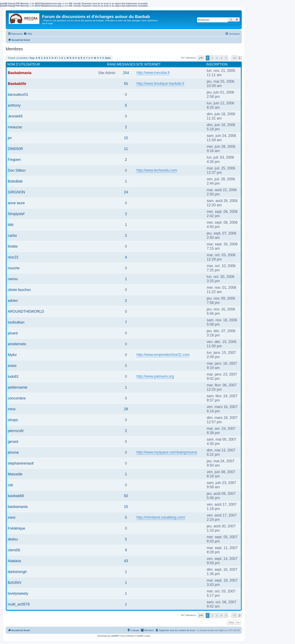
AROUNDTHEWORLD (26, 311)
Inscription (217, 64)
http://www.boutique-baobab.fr (160, 83)
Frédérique (16, 528)
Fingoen (14, 160)
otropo (13, 420)
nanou (13, 279)
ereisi (12, 366)
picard (13, 333)
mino (12, 409)
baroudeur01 (18, 95)
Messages (126, 64)
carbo (12, 236)
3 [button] (217, 58)
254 (126, 73)
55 (126, 84)
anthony (14, 105)
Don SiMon (17, 170)
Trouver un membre (18, 58)
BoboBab (15, 181)
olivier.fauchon (19, 290)
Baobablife (17, 84)
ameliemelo (17, 344)
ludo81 (13, 377)
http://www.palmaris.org (155, 376)
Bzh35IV (15, 583)
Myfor (12, 355)
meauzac (15, 127)
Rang (112, 64)
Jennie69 (15, 116)
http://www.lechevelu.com (157, 170)
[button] (201, 58)
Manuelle (15, 474)
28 (126, 409)
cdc (11, 485)
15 (126, 138)
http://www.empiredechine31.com (163, 355)
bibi (11, 225)
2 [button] (212, 58)
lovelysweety (18, 593)
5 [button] (226, 58)
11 (126, 149)
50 (126, 496)
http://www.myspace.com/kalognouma (167, 452)
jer (10, 138)
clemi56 (14, 550)
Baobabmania (20, 73)
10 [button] (234, 58)
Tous (32, 58)
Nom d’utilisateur (24, 64)
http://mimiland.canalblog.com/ (161, 517)
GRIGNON (16, 192)
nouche (14, 268)
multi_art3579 (19, 604)
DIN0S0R (15, 149)
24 (126, 192)
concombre (17, 398)
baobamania (18, 507)
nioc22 (13, 257)
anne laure (16, 203)
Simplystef (16, 214)
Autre (108, 58)
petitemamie (18, 387)
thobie (13, 246)
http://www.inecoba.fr (153, 73)
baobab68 (16, 496)
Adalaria (14, 561)
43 (126, 561)
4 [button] (221, 58)
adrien (13, 301)
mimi (12, 518)
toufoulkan (16, 322)
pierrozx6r (16, 431)
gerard (13, 442)
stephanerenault (21, 463)
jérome (13, 452)
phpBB (114, 636)
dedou (13, 539)
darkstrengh (17, 572)
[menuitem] (28, 34)
